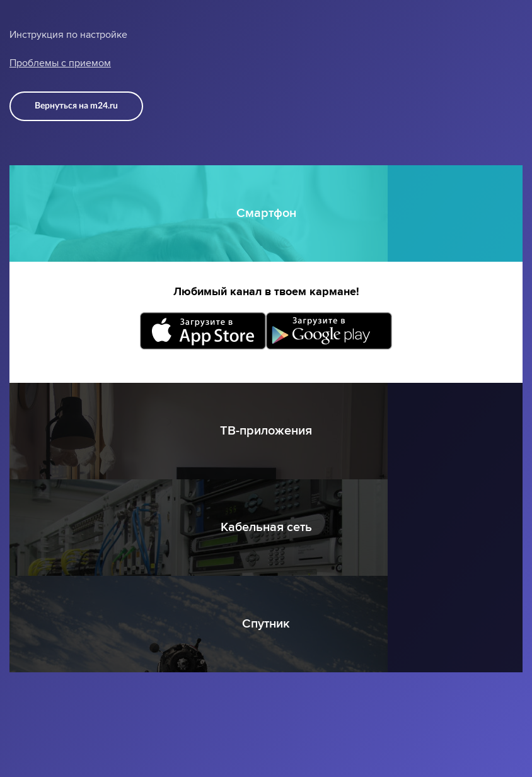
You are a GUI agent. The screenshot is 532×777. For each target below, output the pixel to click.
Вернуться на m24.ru (76, 106)
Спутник (266, 624)
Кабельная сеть (266, 527)
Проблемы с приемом (60, 63)
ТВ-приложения (266, 431)
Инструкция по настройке (68, 35)
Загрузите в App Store (203, 331)
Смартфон (266, 213)
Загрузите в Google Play (329, 331)
